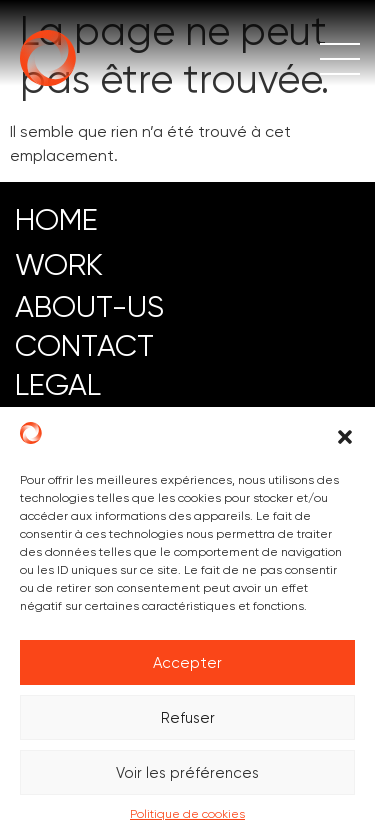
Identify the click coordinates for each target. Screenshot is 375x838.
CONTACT (84, 345)
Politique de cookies (187, 814)
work (59, 264)
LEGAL (58, 384)
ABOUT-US (89, 306)
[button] (345, 437)
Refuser (188, 718)
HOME (56, 219)
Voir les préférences (187, 773)
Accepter (187, 663)
